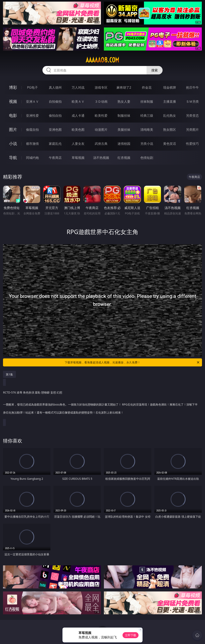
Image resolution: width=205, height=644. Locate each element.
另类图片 (192, 130)
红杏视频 (124, 158)
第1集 (9, 374)
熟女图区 (170, 130)
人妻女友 (78, 144)
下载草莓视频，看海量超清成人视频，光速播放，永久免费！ (132, 362)
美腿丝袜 (124, 130)
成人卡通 (78, 116)
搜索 (155, 70)
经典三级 (147, 116)
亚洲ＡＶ (32, 101)
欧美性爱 (101, 116)
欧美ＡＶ (78, 101)
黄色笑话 (170, 144)
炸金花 (147, 87)
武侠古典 (101, 144)
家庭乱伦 (55, 144)
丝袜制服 (147, 101)
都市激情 (32, 144)
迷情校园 (124, 144)
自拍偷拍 (55, 101)
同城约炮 (32, 158)
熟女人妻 (124, 101)
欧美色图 (78, 130)
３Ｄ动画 (101, 101)
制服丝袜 (124, 116)
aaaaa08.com (102, 60)
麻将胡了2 (124, 87)
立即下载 (131, 635)
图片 (13, 129)
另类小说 (147, 144)
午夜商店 (55, 158)
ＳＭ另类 (192, 101)
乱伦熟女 (170, 116)
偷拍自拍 (55, 116)
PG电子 (32, 87)
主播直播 (170, 101)
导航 (13, 158)
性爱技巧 (192, 144)
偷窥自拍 (32, 130)
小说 (13, 144)
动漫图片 (101, 130)
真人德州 (55, 87)
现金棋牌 (170, 87)
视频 (13, 101)
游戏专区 (101, 87)
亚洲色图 (55, 130)
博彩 (13, 87)
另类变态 (192, 116)
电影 (13, 115)
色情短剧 (147, 158)
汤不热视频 (101, 158)
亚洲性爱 (32, 116)
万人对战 (78, 87)
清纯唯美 (147, 130)
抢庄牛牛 (192, 87)
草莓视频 (78, 158)
